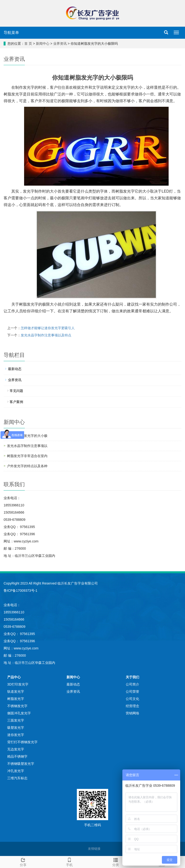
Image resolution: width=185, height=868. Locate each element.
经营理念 (132, 706)
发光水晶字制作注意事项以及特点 (46, 335)
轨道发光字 (16, 692)
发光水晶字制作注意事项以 (27, 446)
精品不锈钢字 (17, 756)
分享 (23, 862)
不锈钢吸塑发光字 (21, 764)
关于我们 (132, 677)
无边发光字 (16, 749)
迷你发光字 (16, 735)
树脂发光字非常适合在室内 (27, 456)
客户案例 (16, 402)
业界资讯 (60, 44)
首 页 (28, 44)
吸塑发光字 (16, 728)
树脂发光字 (16, 699)
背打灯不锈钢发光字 (22, 742)
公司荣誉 (132, 692)
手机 (69, 862)
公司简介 (132, 684)
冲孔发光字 (16, 771)
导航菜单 (11, 33)
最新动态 (15, 369)
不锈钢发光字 (17, 706)
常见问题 (16, 391)
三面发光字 (16, 720)
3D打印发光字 (18, 684)
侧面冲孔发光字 (19, 713)
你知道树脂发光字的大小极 (27, 436)
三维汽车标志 (17, 778)
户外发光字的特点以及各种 (27, 466)
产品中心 (14, 677)
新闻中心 (43, 44)
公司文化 (132, 699)
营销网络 (132, 713)
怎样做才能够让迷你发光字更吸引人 (48, 328)
